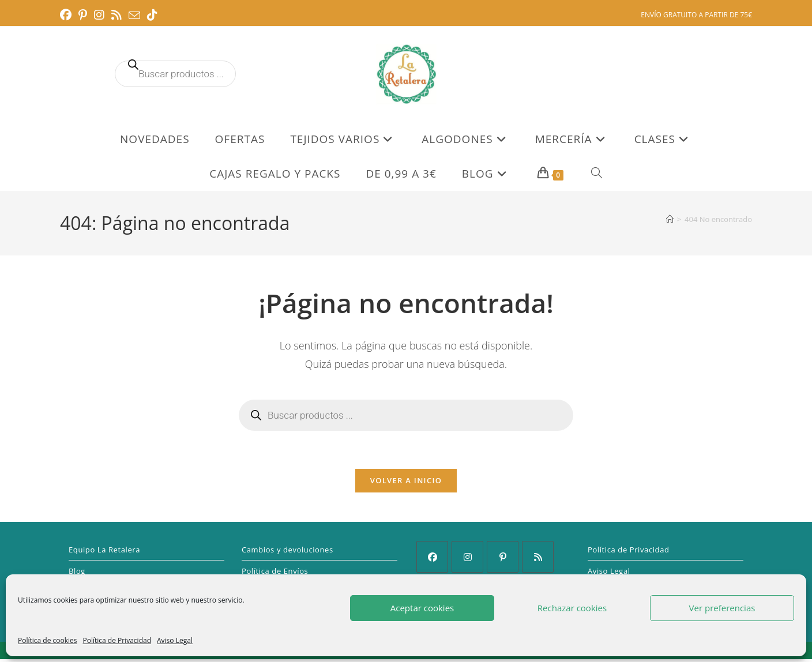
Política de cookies (48, 640)
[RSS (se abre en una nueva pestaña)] (116, 15)
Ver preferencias (722, 608)
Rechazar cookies (572, 608)
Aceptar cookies (422, 608)
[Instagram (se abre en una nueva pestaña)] (99, 15)
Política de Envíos (275, 574)
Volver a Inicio (406, 483)
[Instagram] (467, 560)
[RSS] (538, 560)
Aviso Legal (175, 640)
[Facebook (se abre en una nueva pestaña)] (67, 15)
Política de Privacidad (117, 640)
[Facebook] (432, 560)
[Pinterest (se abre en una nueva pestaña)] (83, 15)
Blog (77, 574)
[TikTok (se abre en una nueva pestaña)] (152, 15)
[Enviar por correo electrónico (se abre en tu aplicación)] (134, 16)
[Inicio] (670, 219)
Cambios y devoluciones (287, 552)
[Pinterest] (503, 560)
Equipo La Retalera (104, 552)
